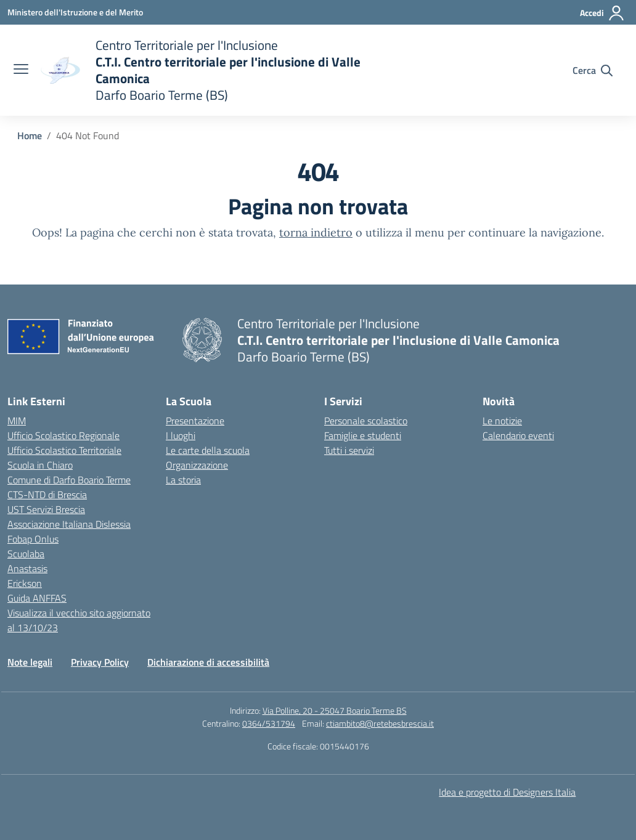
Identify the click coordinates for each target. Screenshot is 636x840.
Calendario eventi (518, 435)
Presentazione (195, 421)
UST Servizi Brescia (46, 509)
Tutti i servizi (349, 450)
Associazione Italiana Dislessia (69, 524)
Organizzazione (197, 465)
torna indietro (316, 232)
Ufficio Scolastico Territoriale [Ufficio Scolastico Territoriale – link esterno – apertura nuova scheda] (64, 450)
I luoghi (181, 435)
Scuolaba (26, 554)
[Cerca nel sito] (593, 70)
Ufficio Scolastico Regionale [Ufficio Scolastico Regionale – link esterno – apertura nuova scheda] (63, 435)
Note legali (30, 662)
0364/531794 (269, 723)
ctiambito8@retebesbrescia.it (380, 723)
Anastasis (27, 568)
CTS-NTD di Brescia (47, 495)
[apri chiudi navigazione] (21, 70)
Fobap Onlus (33, 539)
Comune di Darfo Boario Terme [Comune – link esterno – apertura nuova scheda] (69, 480)
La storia (183, 480)
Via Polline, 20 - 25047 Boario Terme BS (335, 710)
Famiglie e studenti (363, 435)
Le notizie (502, 421)
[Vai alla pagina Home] (30, 135)
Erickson (25, 583)
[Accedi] (602, 13)
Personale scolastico (366, 421)
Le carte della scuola (208, 450)
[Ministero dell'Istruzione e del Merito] (75, 12)
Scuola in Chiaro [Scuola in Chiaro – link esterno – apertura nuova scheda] (40, 465)
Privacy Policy (100, 662)
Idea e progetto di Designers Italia (507, 792)
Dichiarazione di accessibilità (208, 662)
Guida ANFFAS (37, 598)
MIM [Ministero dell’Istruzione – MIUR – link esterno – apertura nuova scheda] (17, 421)
